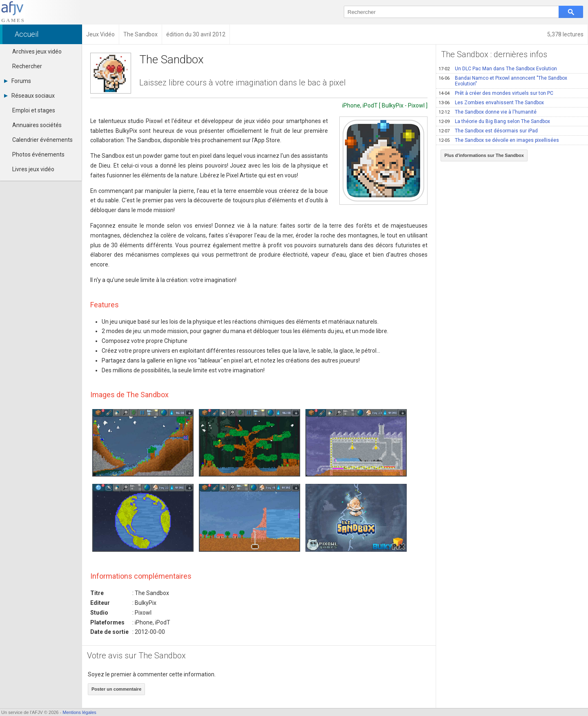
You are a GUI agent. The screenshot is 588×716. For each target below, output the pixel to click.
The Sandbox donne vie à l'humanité (488, 112)
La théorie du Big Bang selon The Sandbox (494, 121)
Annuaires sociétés (37, 125)
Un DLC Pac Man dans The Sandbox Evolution (498, 69)
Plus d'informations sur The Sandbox (484, 155)
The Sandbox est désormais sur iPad (488, 131)
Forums (18, 81)
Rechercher (27, 66)
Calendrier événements (42, 140)
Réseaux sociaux (29, 96)
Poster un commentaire (116, 689)
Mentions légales (79, 712)
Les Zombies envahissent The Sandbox (491, 103)
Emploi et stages (34, 110)
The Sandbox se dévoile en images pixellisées (499, 140)
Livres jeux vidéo (33, 169)
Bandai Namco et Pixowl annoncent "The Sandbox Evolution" (503, 81)
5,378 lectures (565, 34)
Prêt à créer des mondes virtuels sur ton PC (496, 93)
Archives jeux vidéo (37, 51)
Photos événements (38, 154)
